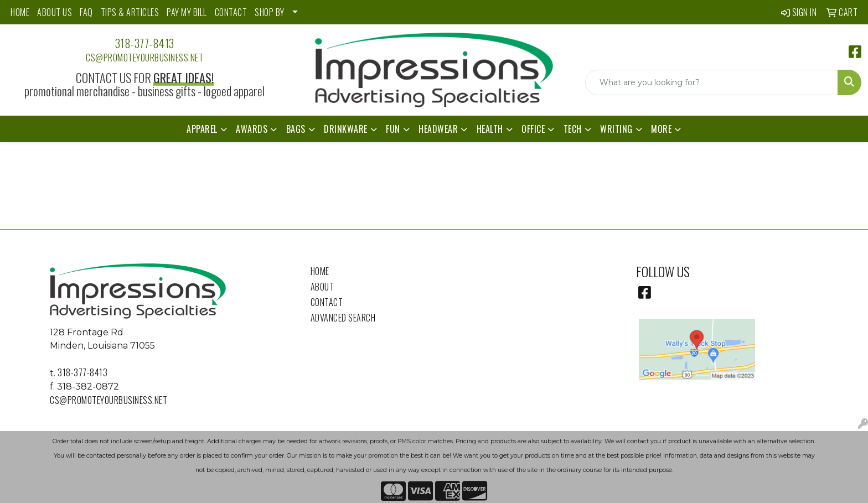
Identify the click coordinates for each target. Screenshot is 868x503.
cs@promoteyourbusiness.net (144, 58)
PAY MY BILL (187, 12)
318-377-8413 (145, 43)
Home (320, 271)
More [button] (661, 129)
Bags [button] (296, 129)
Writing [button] (616, 129)
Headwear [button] (438, 129)
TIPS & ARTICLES (130, 12)
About (322, 287)
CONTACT (231, 12)
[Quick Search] (712, 82)
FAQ (86, 12)
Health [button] (490, 129)
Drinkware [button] (346, 129)
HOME (20, 12)
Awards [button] (252, 129)
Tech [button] (573, 129)
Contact (327, 302)
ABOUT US (55, 12)
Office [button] (533, 129)
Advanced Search (343, 318)
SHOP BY (270, 12)
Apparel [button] (202, 129)
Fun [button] (393, 129)
